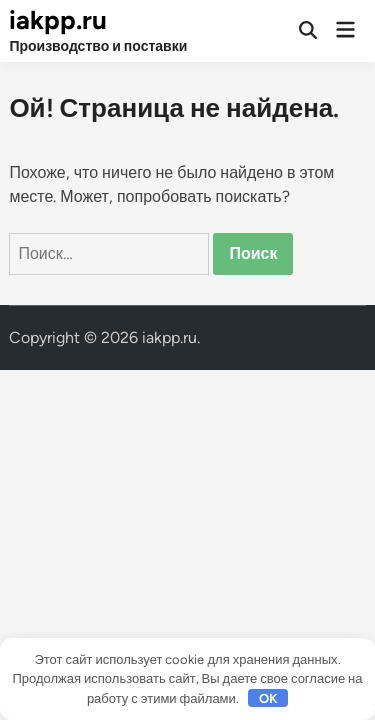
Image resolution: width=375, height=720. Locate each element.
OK (268, 698)
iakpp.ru (58, 20)
